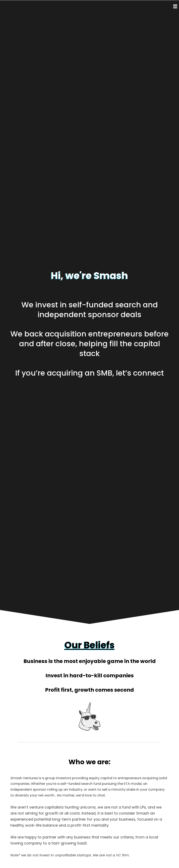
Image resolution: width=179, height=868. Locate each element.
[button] (171, 7)
